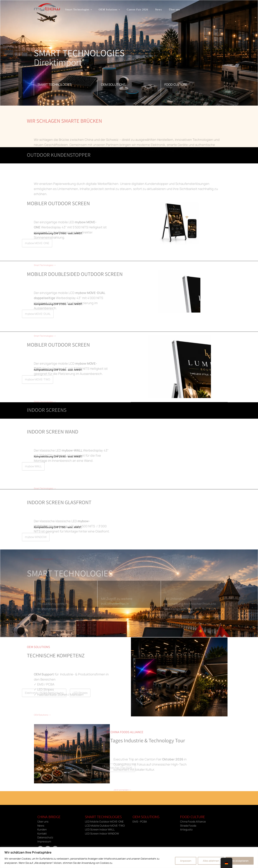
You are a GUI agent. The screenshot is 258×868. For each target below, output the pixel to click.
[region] (129, 858)
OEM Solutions (108, 10)
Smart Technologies (77, 10)
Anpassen (186, 861)
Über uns (174, 10)
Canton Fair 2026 (137, 10)
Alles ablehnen (211, 861)
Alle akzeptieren (240, 861)
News (158, 10)
